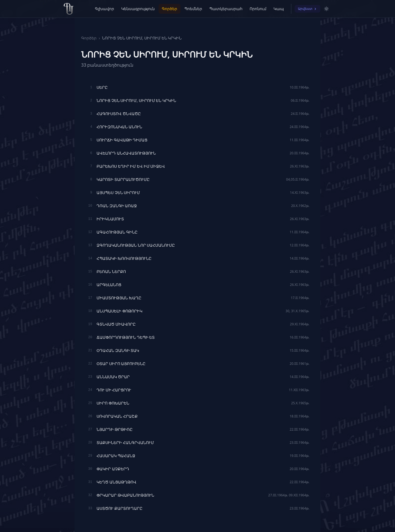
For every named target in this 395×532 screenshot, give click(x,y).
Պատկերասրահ (226, 9)
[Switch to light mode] (326, 9)
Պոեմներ (193, 9)
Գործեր (170, 9)
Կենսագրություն (138, 9)
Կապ (279, 9)
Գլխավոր (105, 9)
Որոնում (258, 9)
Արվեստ (307, 9)
